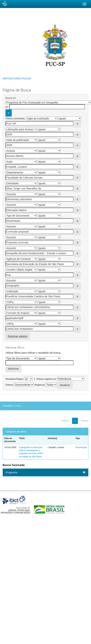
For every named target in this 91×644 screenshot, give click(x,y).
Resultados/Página (14, 379)
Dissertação (81, 447)
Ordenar (9, 385)
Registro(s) (40, 385)
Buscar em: (11, 98)
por (7, 107)
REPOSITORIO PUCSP (17, 78)
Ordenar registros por (46, 379)
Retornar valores (18, 336)
